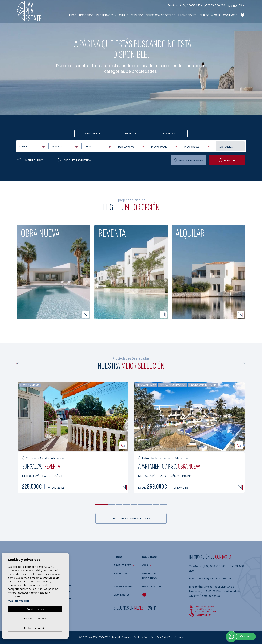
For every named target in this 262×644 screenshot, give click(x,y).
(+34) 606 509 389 (191, 5)
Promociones (187, 15)
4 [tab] (126, 504)
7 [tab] (149, 504)
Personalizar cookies (35, 618)
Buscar (227, 160)
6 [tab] (141, 504)
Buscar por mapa (189, 160)
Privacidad (127, 637)
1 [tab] (101, 504)
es (240, 5)
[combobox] (32, 146)
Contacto (230, 15)
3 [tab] (119, 504)
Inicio (73, 15)
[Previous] (18, 364)
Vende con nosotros (161, 15)
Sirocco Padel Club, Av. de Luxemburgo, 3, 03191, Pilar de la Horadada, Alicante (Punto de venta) (215, 591)
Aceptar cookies (35, 609)
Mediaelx (179, 637)
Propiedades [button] (105, 15)
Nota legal (114, 637)
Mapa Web (150, 637)
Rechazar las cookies (35, 628)
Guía (122, 15)
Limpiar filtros (31, 160)
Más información (18, 601)
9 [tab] (163, 504)
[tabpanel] (73, 437)
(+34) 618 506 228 (214, 5)
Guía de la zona (210, 15)
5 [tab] (134, 504)
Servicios (137, 15)
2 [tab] (112, 504)
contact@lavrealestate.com (215, 579)
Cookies (138, 637)
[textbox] (33, 146)
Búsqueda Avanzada (74, 160)
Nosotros (86, 15)
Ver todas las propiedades (131, 518)
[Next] (245, 364)
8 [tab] (156, 504)
